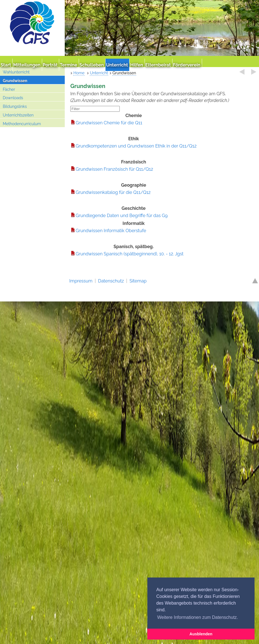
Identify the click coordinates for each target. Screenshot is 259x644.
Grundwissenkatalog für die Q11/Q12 (113, 192)
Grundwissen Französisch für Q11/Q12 (114, 169)
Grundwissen (15, 81)
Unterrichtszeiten (18, 115)
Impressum (81, 281)
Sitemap (138, 281)
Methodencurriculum (22, 124)
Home (79, 73)
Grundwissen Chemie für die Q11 (109, 123)
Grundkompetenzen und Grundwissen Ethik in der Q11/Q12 (136, 146)
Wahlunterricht (16, 72)
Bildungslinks (15, 106)
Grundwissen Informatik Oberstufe (111, 231)
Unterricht (99, 73)
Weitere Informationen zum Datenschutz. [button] (198, 617)
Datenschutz (111, 281)
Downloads (13, 98)
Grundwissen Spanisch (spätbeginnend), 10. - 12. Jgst (129, 254)
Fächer (9, 89)
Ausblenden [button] (201, 634)
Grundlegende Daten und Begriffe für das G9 (122, 216)
